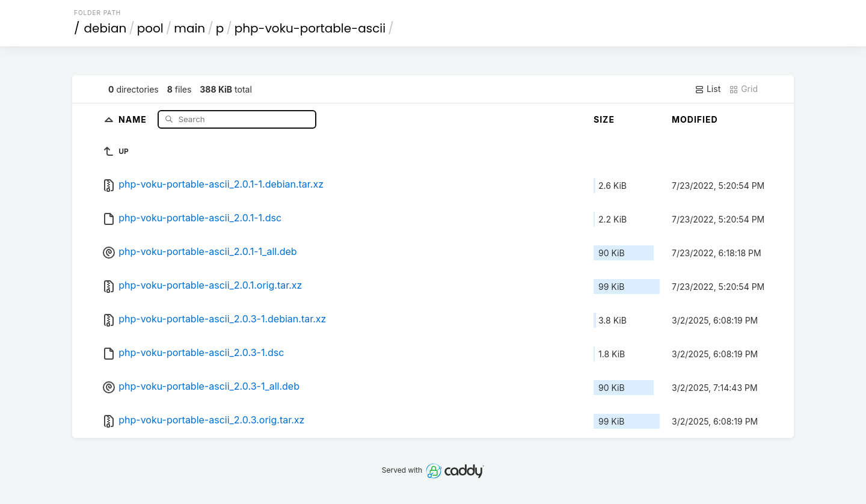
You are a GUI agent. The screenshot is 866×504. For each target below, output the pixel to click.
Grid (743, 89)
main (189, 28)
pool (150, 28)
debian (106, 28)
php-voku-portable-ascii (310, 28)
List (708, 89)
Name (134, 119)
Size (604, 119)
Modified (695, 119)
